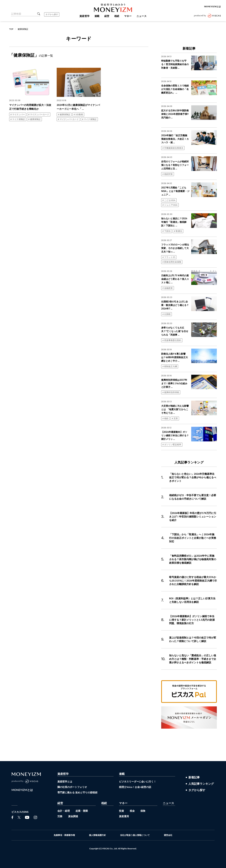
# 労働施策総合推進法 (173, 148)
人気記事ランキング (201, 784)
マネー (123, 803)
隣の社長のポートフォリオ (72, 787)
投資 (121, 811)
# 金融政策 (168, 288)
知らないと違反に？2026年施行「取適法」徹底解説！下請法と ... (174, 222)
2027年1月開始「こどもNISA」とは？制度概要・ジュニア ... (175, 191)
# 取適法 (178, 231)
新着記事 (194, 777)
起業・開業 (82, 811)
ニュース (168, 803)
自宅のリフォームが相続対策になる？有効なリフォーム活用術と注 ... (175, 165)
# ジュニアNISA (170, 205)
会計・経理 (64, 811)
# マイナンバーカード (39, 114)
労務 (60, 816)
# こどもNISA (169, 200)
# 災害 (175, 418)
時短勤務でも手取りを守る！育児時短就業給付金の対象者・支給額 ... (175, 64)
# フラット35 (169, 257)
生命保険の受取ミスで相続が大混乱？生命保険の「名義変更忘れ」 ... (175, 89)
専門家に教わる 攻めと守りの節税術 (77, 792)
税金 (132, 811)
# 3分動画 (78, 114)
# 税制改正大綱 (170, 366)
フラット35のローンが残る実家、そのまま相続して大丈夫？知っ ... (175, 248)
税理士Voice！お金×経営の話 (135, 787)
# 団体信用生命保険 (172, 262)
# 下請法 (166, 231)
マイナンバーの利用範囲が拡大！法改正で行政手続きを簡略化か (30, 107)
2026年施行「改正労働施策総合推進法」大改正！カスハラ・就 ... (175, 139)
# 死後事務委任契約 (172, 340)
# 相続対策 (168, 174)
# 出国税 (166, 314)
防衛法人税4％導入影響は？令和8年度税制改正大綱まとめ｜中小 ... (175, 357)
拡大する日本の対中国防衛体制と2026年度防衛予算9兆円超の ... (175, 114)
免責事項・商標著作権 (64, 835)
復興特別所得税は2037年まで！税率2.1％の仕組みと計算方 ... (174, 383)
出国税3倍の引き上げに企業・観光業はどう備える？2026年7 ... (175, 305)
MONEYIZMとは (212, 7)
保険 (143, 811)
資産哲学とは (65, 781)
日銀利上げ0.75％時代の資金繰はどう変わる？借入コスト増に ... (175, 279)
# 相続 (165, 418)
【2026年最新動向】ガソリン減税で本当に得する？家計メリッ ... (175, 435)
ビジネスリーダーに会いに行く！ (138, 781)
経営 (60, 803)
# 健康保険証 (34, 119)
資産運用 (124, 816)
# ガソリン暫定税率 (172, 444)
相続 (104, 803)
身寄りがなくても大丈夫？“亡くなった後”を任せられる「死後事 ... (175, 331)
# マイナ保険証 (18, 119)
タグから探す (52, 14)
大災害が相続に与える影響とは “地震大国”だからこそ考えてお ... (175, 409)
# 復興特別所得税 (171, 392)
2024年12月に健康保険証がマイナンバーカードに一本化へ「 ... (78, 107)
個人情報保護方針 (97, 835)
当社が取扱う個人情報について (135, 835)
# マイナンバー (18, 114)
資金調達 (73, 816)
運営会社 (168, 835)
